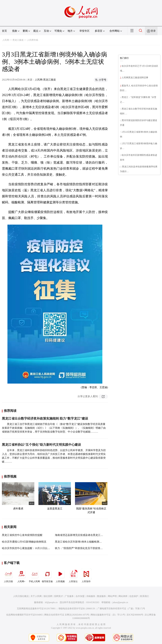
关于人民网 (36, 596)
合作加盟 (80, 596)
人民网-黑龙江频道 (45, 80)
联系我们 (144, 596)
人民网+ (21, 576)
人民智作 (86, 576)
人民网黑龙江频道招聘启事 (135, 78)
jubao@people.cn (120, 602)
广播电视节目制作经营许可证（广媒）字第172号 (121, 609)
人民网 (6, 40)
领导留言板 (47, 576)
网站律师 (123, 596)
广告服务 (69, 596)
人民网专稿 (33, 40)
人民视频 (60, 576)
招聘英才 (59, 596)
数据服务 (102, 596)
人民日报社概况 (21, 596)
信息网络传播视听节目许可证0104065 (24, 615)
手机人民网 (34, 576)
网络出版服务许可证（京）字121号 (108, 615)
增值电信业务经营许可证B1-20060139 (77, 609)
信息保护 (134, 596)
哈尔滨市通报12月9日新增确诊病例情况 (24, 542)
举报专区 (84, 31)
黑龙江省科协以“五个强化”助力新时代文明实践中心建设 (41, 445)
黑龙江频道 (18, 40)
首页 (4, 31)
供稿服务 (91, 596)
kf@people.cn (51, 602)
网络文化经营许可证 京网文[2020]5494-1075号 (67, 615)
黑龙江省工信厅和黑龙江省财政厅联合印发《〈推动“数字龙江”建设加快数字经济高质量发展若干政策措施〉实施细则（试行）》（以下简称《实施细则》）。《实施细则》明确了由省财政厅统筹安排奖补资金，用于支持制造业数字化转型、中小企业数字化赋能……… (54, 428)
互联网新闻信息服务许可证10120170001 (36, 609)
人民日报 (8, 576)
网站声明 (112, 596)
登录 (153, 31)
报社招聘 (48, 596)
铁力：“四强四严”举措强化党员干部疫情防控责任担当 (85, 548)
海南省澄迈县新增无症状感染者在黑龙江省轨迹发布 (84, 535)
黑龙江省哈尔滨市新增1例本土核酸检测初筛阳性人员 (85, 542)
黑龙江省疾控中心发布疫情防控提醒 (22, 535)
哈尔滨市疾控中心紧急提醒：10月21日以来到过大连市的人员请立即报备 (42, 548)
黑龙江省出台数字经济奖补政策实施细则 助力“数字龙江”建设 (45, 418)
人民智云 (73, 576)
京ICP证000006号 (135, 615)
